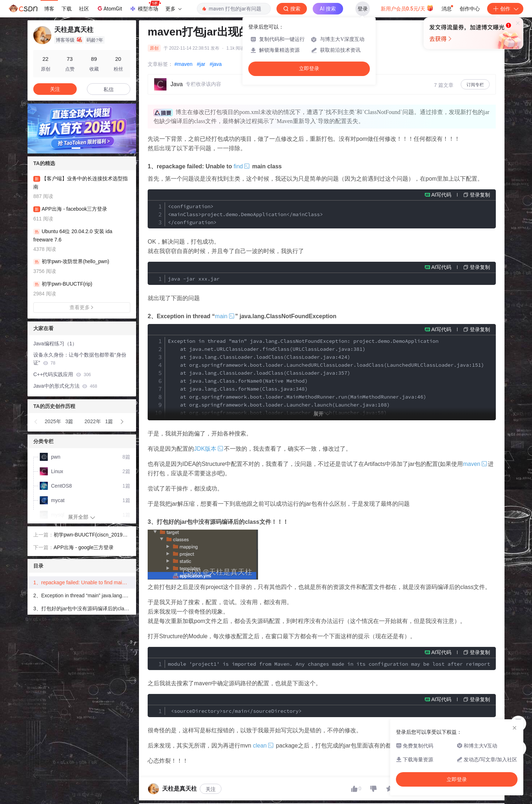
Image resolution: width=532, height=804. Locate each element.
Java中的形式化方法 (65, 386)
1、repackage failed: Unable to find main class (84, 582)
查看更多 (82, 307)
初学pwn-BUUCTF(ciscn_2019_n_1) (91, 535)
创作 (505, 9)
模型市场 (145, 7)
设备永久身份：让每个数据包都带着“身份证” (80, 359)
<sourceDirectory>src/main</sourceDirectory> (235, 711)
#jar (201, 64)
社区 (84, 9)
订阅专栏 (475, 85)
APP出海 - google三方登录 (84, 547)
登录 (363, 9)
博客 (49, 9)
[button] (76, 148)
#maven (183, 64)
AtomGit (109, 8)
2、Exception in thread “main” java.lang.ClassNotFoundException (84, 595)
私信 (109, 89)
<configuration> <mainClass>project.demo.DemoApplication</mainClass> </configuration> (245, 214)
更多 (173, 9)
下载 (67, 9)
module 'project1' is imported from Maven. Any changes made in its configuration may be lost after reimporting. (329, 664)
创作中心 (470, 9)
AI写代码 (441, 195)
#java (216, 64)
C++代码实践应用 (62, 374)
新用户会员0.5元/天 (407, 8)
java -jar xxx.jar (194, 279)
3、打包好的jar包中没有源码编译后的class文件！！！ (84, 609)
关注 (211, 789)
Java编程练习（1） (55, 344)
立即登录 (309, 69)
